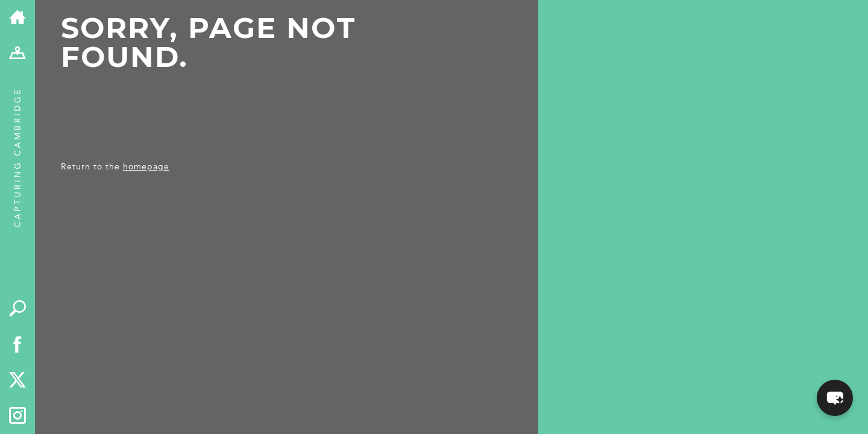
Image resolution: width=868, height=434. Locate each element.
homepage (146, 167)
